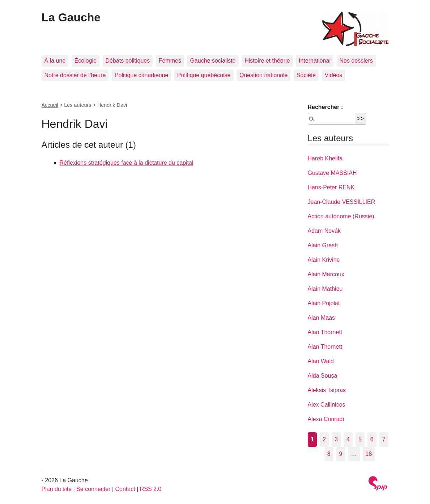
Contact (125, 489)
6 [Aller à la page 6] (372, 439)
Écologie (86, 61)
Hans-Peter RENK (331, 187)
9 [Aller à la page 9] (341, 454)
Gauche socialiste (213, 61)
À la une (55, 61)
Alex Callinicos (327, 405)
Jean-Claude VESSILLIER (342, 202)
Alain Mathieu (325, 289)
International (315, 61)
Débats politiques (128, 61)
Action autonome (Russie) (341, 216)
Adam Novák (324, 231)
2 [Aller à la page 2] (324, 439)
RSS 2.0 (151, 489)
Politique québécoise (204, 75)
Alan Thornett (325, 332)
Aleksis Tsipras (327, 390)
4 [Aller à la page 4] (348, 439)
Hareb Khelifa (325, 158)
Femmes (170, 61)
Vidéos (334, 75)
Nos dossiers (356, 61)
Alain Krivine (324, 260)
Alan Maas (322, 318)
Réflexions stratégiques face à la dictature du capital (127, 163)
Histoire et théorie (267, 61)
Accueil (50, 105)
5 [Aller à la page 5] (360, 439)
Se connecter (93, 489)
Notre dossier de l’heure (75, 75)
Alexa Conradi (326, 419)
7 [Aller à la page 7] (384, 439)
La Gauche (71, 17)
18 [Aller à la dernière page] (369, 454)
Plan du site (57, 489)
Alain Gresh (323, 245)
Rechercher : (325, 107)
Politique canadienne (142, 75)
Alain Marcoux (326, 274)
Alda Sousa (323, 376)
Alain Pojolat (324, 303)
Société (306, 75)
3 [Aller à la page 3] (336, 439)
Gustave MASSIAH (332, 173)
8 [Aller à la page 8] (329, 454)
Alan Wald (321, 361)
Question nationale (263, 75)
